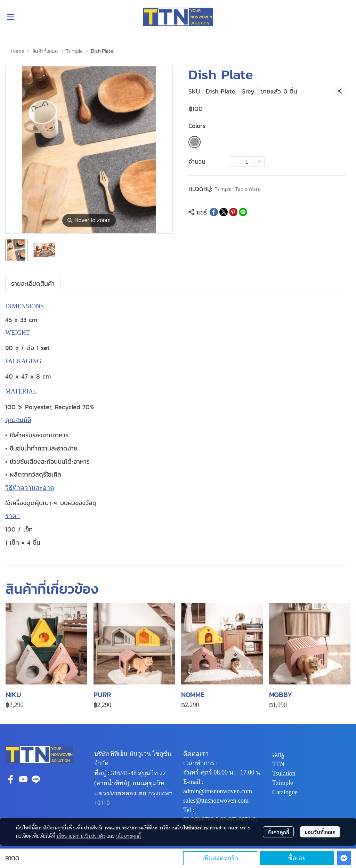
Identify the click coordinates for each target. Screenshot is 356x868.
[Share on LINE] (243, 212)
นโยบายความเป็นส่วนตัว (81, 836)
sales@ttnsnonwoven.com (216, 801)
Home (18, 51)
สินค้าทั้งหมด (45, 51)
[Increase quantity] (259, 162)
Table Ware (248, 189)
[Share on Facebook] (214, 212)
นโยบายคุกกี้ (128, 836)
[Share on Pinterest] (233, 212)
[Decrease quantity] (234, 162)
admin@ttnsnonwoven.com (218, 791)
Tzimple (74, 51)
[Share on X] (224, 212)
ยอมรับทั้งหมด (320, 832)
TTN (278, 764)
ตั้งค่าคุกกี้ (278, 832)
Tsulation (284, 773)
